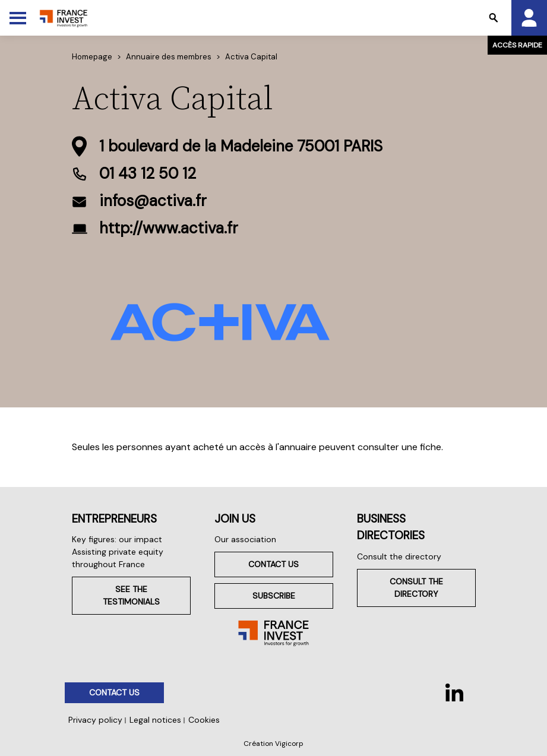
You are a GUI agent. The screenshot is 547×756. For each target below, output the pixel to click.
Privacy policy (95, 720)
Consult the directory (399, 556)
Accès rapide (517, 45)
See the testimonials (131, 595)
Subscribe (274, 596)
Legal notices (155, 720)
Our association (245, 539)
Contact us (273, 564)
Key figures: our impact (117, 539)
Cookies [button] (204, 720)
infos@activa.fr (153, 201)
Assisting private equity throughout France (118, 558)
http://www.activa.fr (169, 228)
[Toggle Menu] (18, 18)
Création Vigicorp (273, 744)
